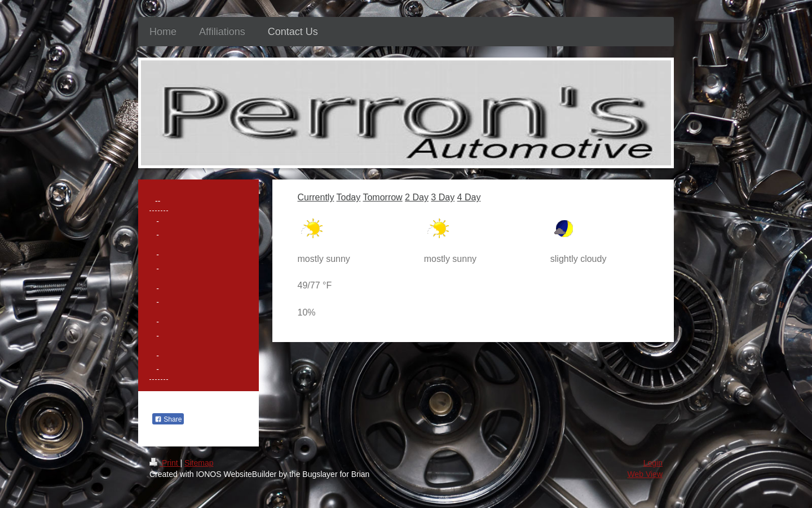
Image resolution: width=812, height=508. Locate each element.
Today (349, 197)
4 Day (469, 197)
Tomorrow (382, 197)
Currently (316, 197)
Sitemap (199, 463)
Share (168, 419)
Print (165, 463)
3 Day (443, 197)
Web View (645, 474)
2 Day (417, 197)
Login (653, 463)
